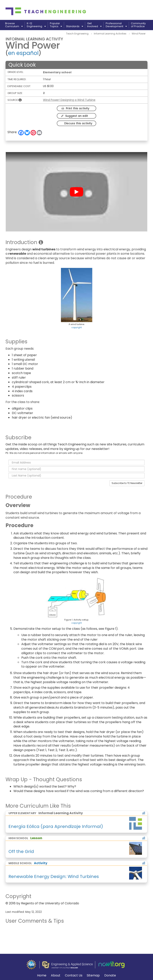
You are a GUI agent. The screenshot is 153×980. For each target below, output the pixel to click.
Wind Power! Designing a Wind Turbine (69, 100)
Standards (75, 26)
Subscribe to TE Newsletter (127, 483)
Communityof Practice (138, 25)
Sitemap (93, 976)
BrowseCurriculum (14, 25)
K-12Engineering (36, 25)
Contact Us (74, 976)
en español (23, 53)
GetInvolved (94, 25)
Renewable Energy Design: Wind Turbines (54, 876)
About (56, 975)
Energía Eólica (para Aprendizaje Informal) (56, 826)
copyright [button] (77, 327)
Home (42, 976)
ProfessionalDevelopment (116, 25)
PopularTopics (56, 25)
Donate (110, 976)
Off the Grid (21, 851)
